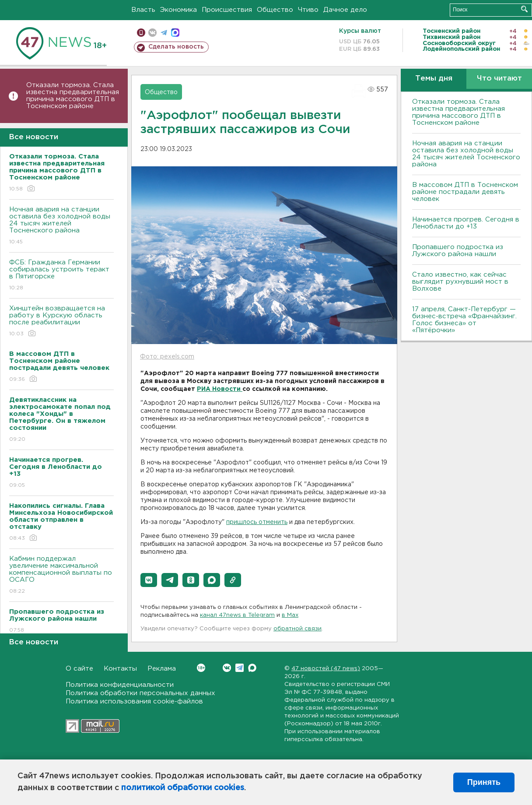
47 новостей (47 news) (326, 669)
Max (252, 668)
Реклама (162, 669)
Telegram (240, 668)
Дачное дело (345, 10)
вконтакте (152, 33)
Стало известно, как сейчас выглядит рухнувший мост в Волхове (460, 282)
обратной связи (297, 629)
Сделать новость (176, 47)
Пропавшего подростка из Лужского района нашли (458, 251)
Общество (275, 10)
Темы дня (434, 79)
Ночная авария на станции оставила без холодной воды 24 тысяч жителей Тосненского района (61, 226)
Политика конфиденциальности (120, 685)
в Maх (290, 615)
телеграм (164, 33)
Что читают (499, 79)
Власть (143, 10)
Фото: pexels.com (167, 357)
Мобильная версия (141, 33)
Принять (484, 782)
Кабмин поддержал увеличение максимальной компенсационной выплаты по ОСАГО (61, 575)
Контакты (120, 669)
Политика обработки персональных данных (140, 693)
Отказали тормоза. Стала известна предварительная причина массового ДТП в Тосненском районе (73, 96)
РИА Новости (220, 389)
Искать (524, 9)
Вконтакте (201, 668)
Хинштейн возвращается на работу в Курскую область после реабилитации (61, 322)
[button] (149, 580)
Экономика (178, 10)
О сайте (79, 669)
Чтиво (308, 10)
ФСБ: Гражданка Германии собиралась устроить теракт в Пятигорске (61, 276)
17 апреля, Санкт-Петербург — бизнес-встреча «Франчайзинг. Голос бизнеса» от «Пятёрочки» (464, 320)
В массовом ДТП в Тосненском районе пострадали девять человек (465, 192)
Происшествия (227, 10)
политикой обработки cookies (183, 788)
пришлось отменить (257, 522)
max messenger (175, 33)
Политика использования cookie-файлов (134, 701)
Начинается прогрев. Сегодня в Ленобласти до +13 (466, 223)
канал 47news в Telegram (237, 615)
